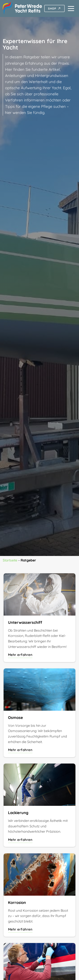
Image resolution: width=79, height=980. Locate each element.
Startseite (10, 560)
